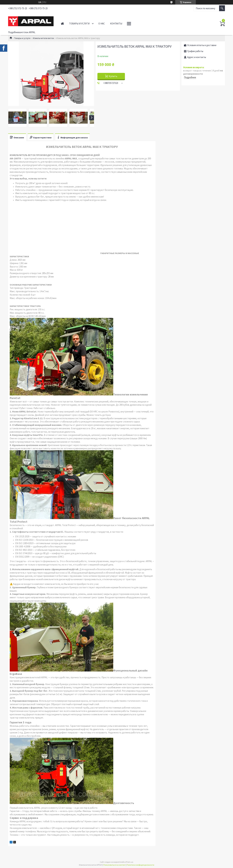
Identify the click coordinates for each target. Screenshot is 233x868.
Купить (113, 76)
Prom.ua (130, 862)
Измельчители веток (43, 38)
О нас (102, 24)
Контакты (116, 24)
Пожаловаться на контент (114, 865)
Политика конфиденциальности (140, 865)
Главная (62, 24)
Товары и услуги (79, 24)
